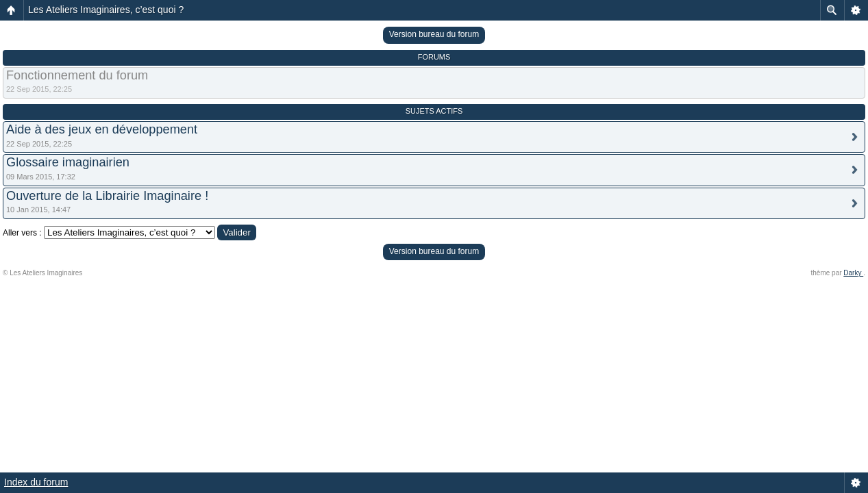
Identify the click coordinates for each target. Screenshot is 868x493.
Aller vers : (22, 233)
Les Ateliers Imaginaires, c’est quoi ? (106, 10)
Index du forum (36, 482)
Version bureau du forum (434, 34)
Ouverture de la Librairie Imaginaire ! (107, 196)
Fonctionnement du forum (77, 75)
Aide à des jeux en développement (102, 129)
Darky (853, 273)
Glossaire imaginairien (68, 162)
